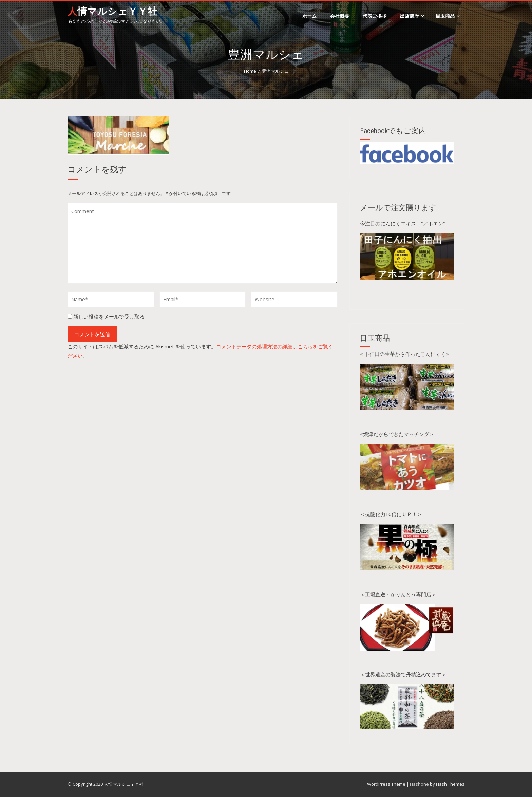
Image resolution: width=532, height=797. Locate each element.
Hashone (419, 784)
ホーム (309, 16)
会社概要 (340, 16)
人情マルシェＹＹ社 (112, 11)
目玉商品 (448, 16)
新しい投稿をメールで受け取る (109, 316)
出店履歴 (412, 16)
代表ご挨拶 (375, 16)
